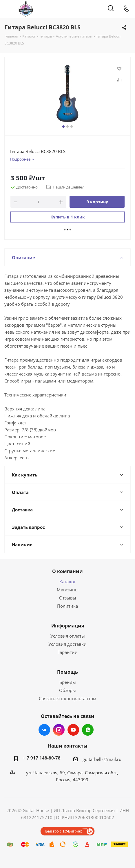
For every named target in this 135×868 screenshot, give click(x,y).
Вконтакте (44, 730)
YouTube (73, 730)
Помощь (67, 672)
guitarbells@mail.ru (102, 759)
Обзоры (67, 690)
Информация (68, 626)
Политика (67, 606)
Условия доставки (67, 644)
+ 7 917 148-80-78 (42, 758)
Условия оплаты (68, 636)
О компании (67, 571)
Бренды (68, 682)
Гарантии (67, 652)
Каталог (67, 581)
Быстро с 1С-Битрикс (64, 831)
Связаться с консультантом (67, 698)
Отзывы (68, 598)
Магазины (68, 590)
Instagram (59, 730)
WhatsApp (88, 730)
